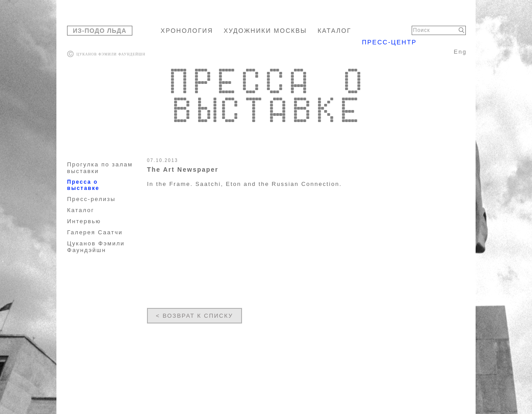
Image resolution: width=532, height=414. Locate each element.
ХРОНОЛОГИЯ (187, 31)
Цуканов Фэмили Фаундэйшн (96, 247)
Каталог (81, 210)
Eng (460, 52)
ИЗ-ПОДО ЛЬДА (100, 31)
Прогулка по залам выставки (100, 168)
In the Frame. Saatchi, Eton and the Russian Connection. (244, 184)
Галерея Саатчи (95, 232)
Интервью (84, 221)
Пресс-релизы (91, 199)
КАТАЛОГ (334, 31)
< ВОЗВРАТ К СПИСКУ (195, 316)
